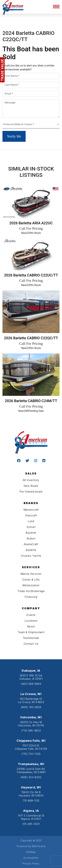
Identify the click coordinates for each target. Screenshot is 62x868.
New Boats (31, 486)
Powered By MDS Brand (31, 846)
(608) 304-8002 (31, 777)
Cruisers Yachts (31, 556)
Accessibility (31, 858)
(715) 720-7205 (31, 754)
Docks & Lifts (31, 580)
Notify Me (14, 136)
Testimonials (31, 638)
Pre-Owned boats (31, 492)
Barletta (31, 550)
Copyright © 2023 (31, 840)
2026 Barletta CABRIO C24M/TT (31, 401)
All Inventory (31, 480)
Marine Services (31, 574)
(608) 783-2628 (31, 707)
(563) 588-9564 (31, 684)
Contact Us (31, 644)
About (31, 626)
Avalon (31, 538)
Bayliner (31, 533)
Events (31, 615)
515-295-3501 (31, 824)
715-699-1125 (31, 801)
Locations (31, 621)
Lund (31, 521)
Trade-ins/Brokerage (31, 591)
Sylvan (31, 527)
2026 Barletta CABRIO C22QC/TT (31, 338)
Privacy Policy (31, 863)
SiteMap (31, 852)
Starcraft (31, 515)
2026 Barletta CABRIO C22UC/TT (31, 275)
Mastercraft (31, 510)
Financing (31, 597)
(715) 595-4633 (31, 731)
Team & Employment (31, 632)
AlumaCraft (31, 544)
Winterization (31, 585)
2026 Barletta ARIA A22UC (31, 223)
